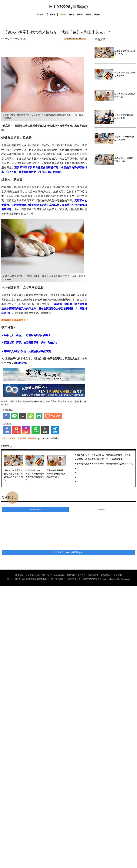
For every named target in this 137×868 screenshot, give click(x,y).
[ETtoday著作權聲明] (48, 438)
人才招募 (30, 575)
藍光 (70, 401)
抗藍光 (76, 401)
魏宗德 (19, 401)
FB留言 (102, 509)
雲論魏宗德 (28, 401)
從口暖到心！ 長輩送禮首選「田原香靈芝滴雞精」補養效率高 (105, 455)
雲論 (12, 401)
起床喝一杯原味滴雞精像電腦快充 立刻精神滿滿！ (101, 459)
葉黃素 (54, 401)
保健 (48, 401)
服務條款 (82, 575)
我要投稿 (19, 575)
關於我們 (41, 575)
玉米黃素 (62, 401)
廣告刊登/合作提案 (56, 575)
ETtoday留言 (35, 509)
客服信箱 (71, 575)
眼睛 (7, 404)
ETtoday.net (105, 579)
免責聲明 (118, 575)
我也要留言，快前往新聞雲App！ (68, 552)
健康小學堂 (39, 401)
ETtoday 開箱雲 (68, 7)
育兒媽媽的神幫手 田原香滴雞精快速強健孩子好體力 (56, 473)
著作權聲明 (106, 575)
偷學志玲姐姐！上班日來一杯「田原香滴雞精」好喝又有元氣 (105, 464)
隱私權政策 (93, 575)
